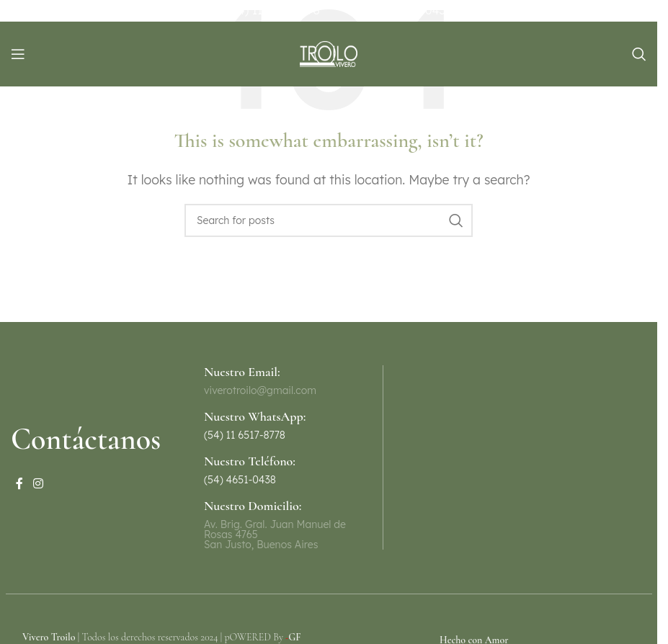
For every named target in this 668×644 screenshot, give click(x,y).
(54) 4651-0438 (240, 480)
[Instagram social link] (38, 483)
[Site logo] (329, 53)
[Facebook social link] (19, 483)
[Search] (639, 54)
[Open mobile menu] (18, 54)
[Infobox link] (273, 425)
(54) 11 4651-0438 (404, 10)
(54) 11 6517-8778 (273, 10)
